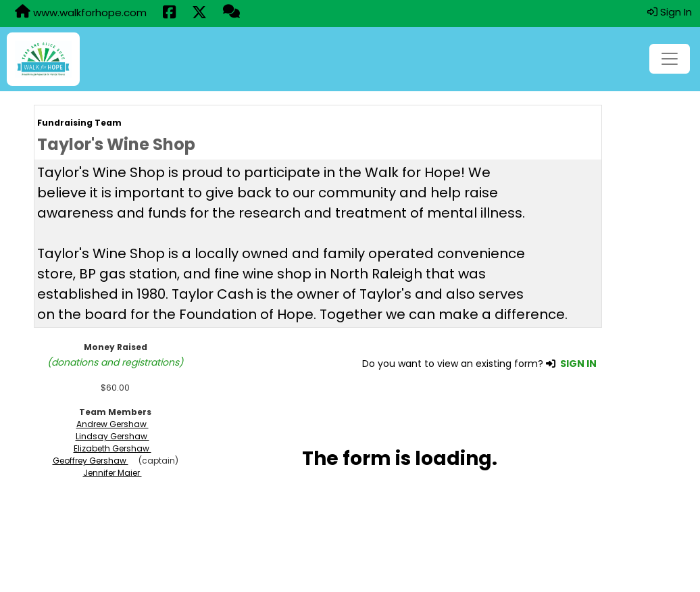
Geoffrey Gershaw (91, 461)
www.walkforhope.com (81, 12)
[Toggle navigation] (670, 59)
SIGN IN (578, 364)
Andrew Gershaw (112, 424)
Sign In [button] (670, 12)
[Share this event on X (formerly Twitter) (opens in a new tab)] (199, 14)
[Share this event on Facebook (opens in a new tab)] (169, 14)
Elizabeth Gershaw (112, 448)
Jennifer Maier (112, 473)
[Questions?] (231, 13)
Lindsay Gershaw (112, 436)
